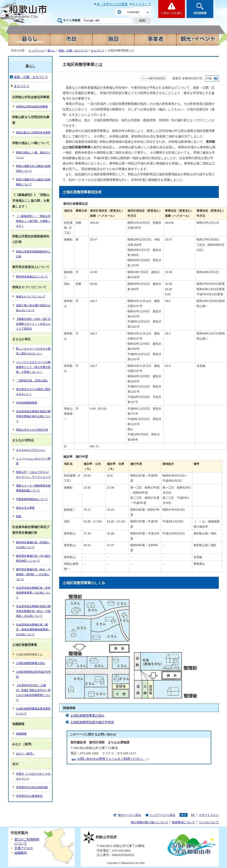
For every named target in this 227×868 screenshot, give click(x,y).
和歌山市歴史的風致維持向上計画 (33, 254)
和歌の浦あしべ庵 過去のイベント (33, 155)
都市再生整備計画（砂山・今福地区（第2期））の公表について (33, 574)
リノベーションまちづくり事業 (33, 461)
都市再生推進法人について (32, 277)
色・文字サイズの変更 (112, 4)
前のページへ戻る (129, 815)
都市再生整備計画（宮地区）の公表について (33, 545)
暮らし (51, 51)
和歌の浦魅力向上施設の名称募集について (33, 182)
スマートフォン (209, 815)
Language (133, 12)
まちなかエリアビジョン (31, 450)
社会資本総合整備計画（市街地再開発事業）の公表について (33, 593)
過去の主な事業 (25, 508)
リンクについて (209, 822)
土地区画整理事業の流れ (87, 716)
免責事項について (183, 822)
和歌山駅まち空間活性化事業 (33, 133)
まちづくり (98, 51)
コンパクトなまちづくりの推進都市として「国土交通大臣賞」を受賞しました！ (33, 367)
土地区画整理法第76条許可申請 (92, 722)
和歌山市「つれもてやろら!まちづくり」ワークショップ (33, 475)
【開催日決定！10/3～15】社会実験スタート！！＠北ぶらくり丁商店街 (33, 324)
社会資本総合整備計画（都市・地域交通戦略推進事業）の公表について (33, 629)
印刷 (209, 78)
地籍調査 (21, 734)
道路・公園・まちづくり (73, 51)
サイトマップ (141, 4)
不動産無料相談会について (32, 499)
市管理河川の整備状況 (29, 796)
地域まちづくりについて (31, 297)
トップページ (36, 51)
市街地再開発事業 (27, 403)
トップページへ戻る (162, 815)
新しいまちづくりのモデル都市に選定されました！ (33, 351)
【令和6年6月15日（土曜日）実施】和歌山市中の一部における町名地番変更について (33, 693)
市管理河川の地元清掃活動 (32, 787)
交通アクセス (24, 848)
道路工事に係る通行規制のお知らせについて (33, 308)
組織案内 (21, 853)
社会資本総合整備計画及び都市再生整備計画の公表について (33, 416)
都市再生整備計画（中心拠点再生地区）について (33, 558)
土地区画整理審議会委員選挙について (33, 711)
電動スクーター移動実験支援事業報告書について (33, 488)
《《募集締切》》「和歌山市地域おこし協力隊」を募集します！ (33, 221)
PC (193, 815)
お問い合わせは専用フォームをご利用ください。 (113, 759)
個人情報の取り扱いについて (150, 822)
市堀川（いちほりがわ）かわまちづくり (33, 776)
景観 (19, 516)
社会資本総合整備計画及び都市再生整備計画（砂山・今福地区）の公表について (33, 611)
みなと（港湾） (25, 754)
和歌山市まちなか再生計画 (32, 430)
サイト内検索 (72, 20)
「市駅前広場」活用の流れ (32, 381)
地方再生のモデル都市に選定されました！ (33, 392)
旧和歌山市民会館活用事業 (32, 107)
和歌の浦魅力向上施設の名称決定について (33, 168)
